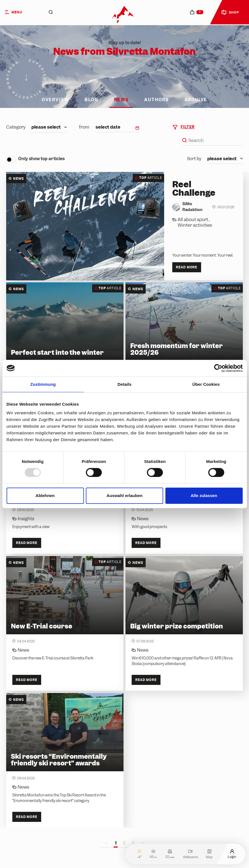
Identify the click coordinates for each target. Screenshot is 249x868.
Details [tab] (125, 384)
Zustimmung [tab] (43, 384)
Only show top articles (41, 159)
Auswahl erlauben (124, 496)
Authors (157, 100)
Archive (196, 100)
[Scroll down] (26, 79)
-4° (139, 854)
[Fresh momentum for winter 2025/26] (184, 353)
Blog (91, 100)
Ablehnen (45, 496)
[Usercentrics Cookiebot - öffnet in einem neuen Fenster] (218, 368)
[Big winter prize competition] (184, 623)
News (121, 100)
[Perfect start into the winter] (65, 353)
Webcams (190, 854)
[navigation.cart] (197, 12)
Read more (187, 267)
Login (232, 854)
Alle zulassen (204, 496)
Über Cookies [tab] (206, 384)
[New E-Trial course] (65, 623)
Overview (55, 100)
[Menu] (20, 12)
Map (209, 854)
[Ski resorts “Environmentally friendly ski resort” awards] (65, 760)
